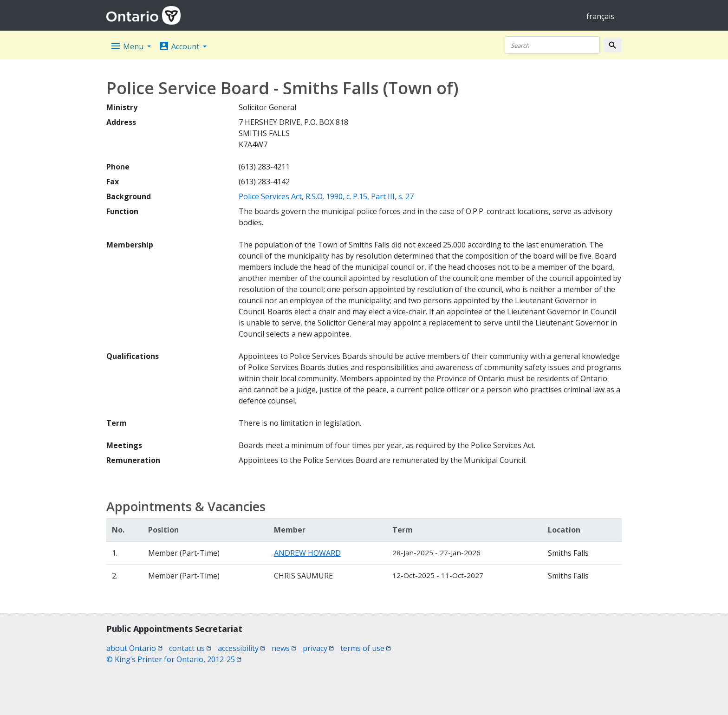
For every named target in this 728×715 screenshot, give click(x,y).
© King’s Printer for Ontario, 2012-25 (174, 659)
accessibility (241, 648)
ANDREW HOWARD (307, 553)
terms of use (366, 648)
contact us (190, 648)
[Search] (552, 45)
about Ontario (134, 648)
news (284, 648)
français (600, 16)
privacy (318, 648)
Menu (128, 46)
